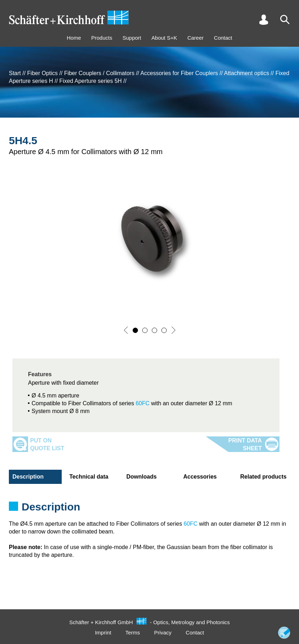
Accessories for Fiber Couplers (179, 73)
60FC (142, 403)
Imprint (103, 632)
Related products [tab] (263, 477)
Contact (223, 38)
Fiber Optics (43, 73)
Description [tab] (28, 477)
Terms (133, 632)
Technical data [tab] (89, 477)
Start (15, 73)
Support (132, 38)
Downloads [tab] (141, 477)
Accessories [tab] (200, 477)
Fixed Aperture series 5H (90, 81)
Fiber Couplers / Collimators (99, 73)
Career (195, 38)
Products (102, 38)
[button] (126, 330)
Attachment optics (246, 73)
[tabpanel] (149, 509)
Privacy (163, 632)
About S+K (164, 38)
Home (74, 38)
